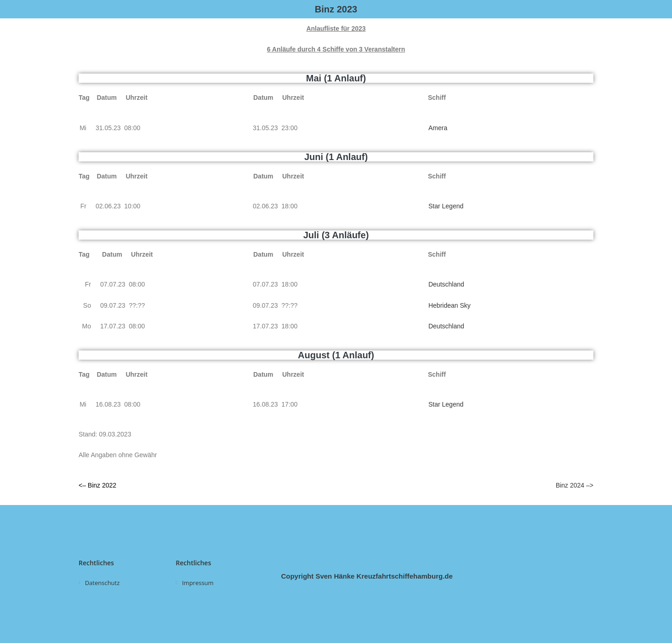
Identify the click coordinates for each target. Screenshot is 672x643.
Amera (438, 128)
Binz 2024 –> (575, 485)
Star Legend (446, 206)
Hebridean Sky (450, 305)
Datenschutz (103, 583)
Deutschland (446, 284)
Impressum (198, 583)
